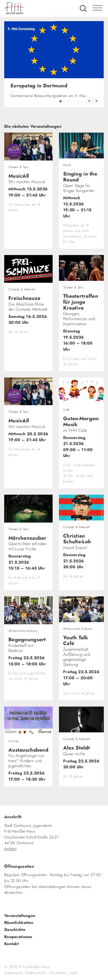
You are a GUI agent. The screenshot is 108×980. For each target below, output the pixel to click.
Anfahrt (10, 849)
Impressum (13, 973)
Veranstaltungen (20, 916)
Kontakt (11, 944)
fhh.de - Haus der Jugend (31, 8)
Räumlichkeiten (19, 923)
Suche (83, 8)
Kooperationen (18, 937)
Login (74, 973)
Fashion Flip (78, 101)
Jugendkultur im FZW (82, 101)
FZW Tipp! (64, 101)
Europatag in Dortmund (61, 101)
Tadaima (68, 101)
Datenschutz (36, 973)
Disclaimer (58, 973)
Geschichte (15, 930)
